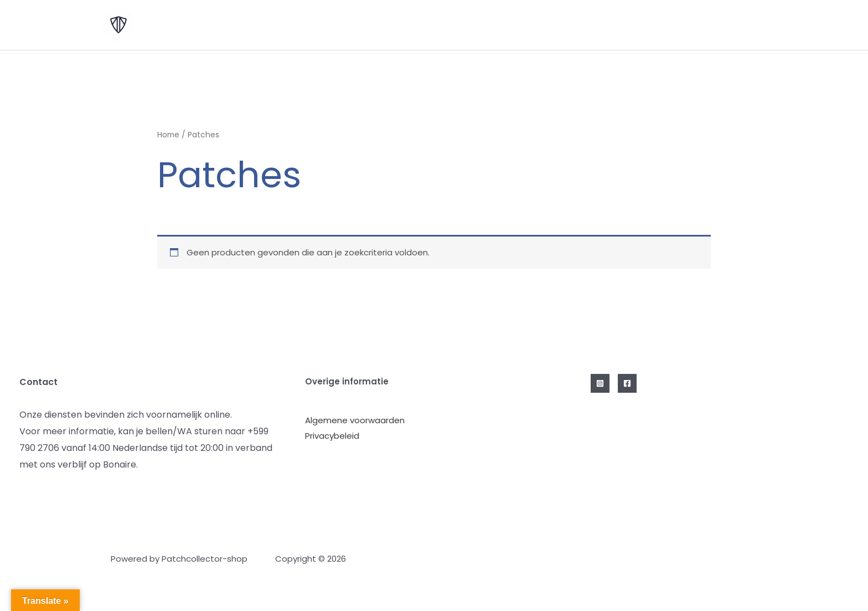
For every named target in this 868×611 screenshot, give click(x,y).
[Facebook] (627, 383)
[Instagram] (600, 383)
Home (168, 135)
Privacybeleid (332, 436)
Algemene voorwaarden (355, 420)
